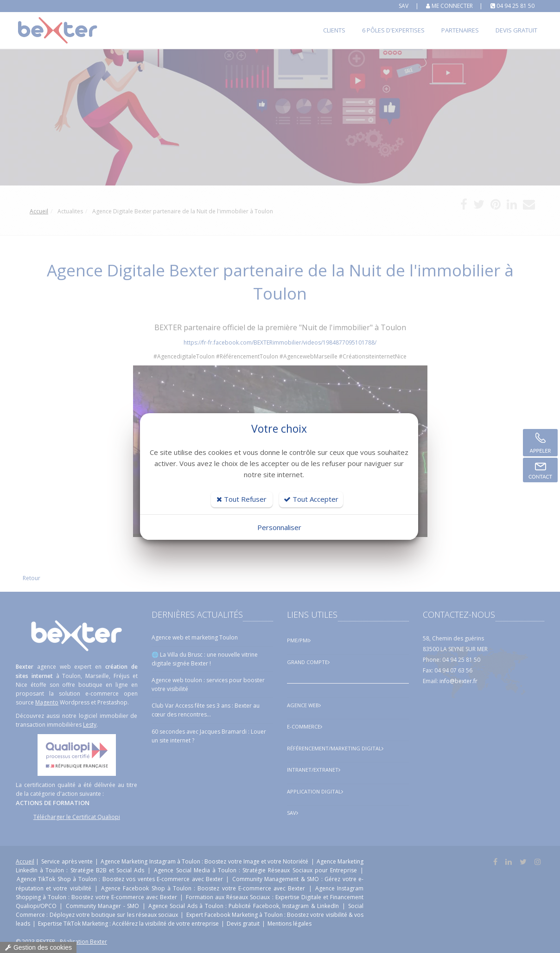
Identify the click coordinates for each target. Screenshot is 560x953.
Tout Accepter (311, 499)
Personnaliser (279, 527)
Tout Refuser (242, 499)
